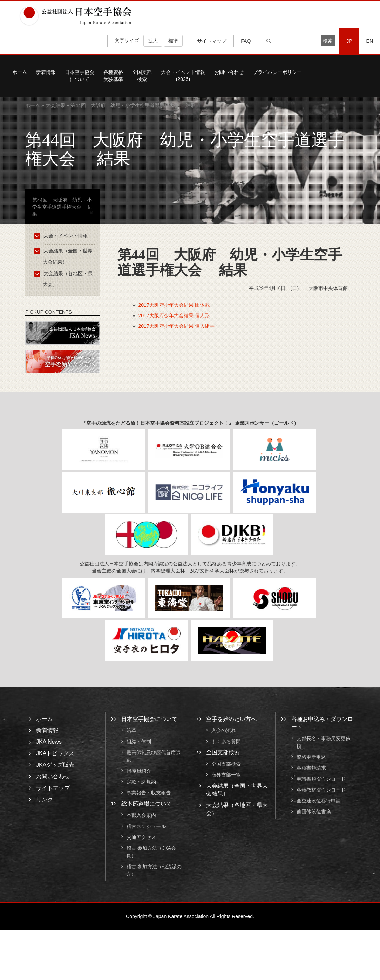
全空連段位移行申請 (319, 801)
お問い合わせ (229, 72)
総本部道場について (147, 804)
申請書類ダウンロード (321, 779)
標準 (173, 41)
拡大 (153, 41)
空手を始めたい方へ (231, 719)
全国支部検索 (142, 76)
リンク (45, 800)
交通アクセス (141, 837)
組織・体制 (139, 742)
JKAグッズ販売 (55, 765)
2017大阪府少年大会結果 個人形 (174, 315)
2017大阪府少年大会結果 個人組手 (177, 326)
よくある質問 (226, 742)
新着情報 (46, 72)
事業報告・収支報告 (149, 793)
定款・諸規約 (141, 782)
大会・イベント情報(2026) (183, 76)
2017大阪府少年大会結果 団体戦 (174, 305)
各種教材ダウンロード (321, 790)
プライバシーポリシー (277, 72)
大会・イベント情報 (62, 236)
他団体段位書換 (314, 812)
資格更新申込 (311, 757)
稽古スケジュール (146, 826)
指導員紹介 (139, 771)
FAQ (246, 41)
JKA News (49, 742)
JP (349, 41)
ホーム (20, 72)
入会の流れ (224, 731)
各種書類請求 (311, 768)
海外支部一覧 (226, 775)
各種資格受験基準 (113, 76)
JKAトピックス (55, 753)
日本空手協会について (80, 76)
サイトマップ (212, 41)
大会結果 (55, 105)
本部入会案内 (141, 815)
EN (370, 41)
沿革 (131, 731)
